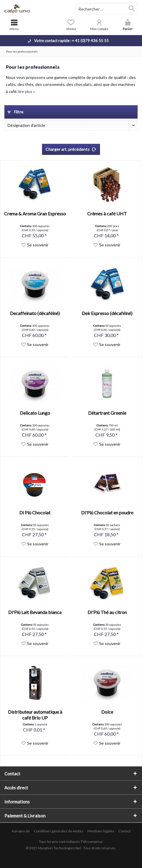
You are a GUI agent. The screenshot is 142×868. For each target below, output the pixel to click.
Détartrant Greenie (107, 413)
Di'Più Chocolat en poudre (107, 512)
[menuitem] (128, 25)
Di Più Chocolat (35, 512)
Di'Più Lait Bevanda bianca (35, 612)
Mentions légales (101, 831)
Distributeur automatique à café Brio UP (35, 715)
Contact (125, 831)
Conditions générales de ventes (59, 831)
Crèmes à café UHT (107, 213)
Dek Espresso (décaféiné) (107, 313)
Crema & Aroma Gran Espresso (35, 213)
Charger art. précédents (71, 148)
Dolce (107, 712)
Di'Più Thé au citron (107, 612)
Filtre (15, 112)
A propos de (21, 831)
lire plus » (27, 91)
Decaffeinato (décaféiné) (35, 313)
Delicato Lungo (35, 413)
